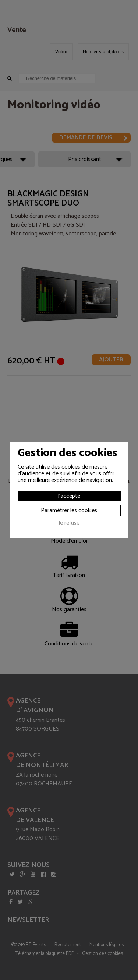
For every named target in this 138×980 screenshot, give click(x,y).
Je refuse (69, 524)
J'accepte (69, 496)
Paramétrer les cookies (69, 510)
